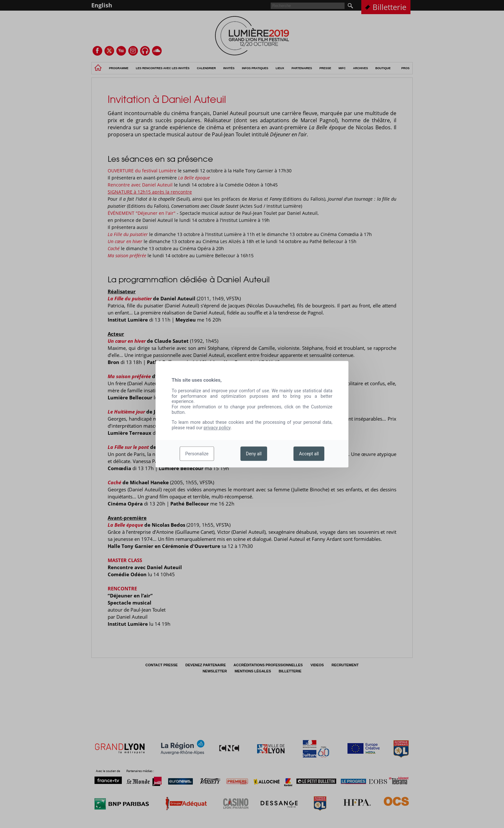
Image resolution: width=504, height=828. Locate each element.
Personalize (197, 454)
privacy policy (217, 428)
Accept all (309, 454)
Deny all (254, 454)
